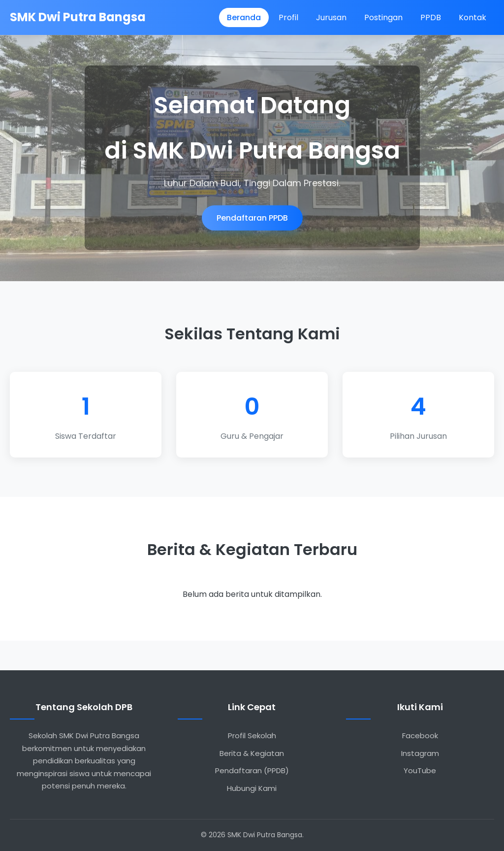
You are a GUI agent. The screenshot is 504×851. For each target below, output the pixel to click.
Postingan (383, 17)
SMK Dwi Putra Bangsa (78, 17)
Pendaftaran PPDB (252, 218)
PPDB (431, 17)
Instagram (420, 753)
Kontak (472, 17)
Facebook (420, 736)
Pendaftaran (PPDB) (252, 770)
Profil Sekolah (252, 736)
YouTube (420, 770)
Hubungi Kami (252, 788)
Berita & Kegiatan (252, 753)
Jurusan (331, 17)
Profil (288, 17)
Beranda (244, 17)
